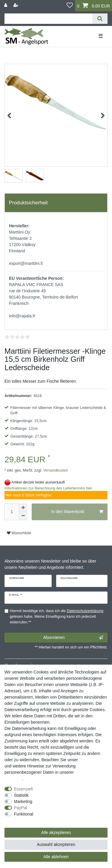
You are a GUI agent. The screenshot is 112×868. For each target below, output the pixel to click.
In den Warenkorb (77, 512)
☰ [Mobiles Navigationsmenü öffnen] (101, 36)
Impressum (89, 760)
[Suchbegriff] (48, 19)
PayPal (21, 808)
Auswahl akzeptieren (56, 844)
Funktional (24, 814)
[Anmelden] (6, 5)
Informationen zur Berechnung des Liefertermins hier (48, 488)
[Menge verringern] (23, 516)
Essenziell (23, 789)
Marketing (23, 801)
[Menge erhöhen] (23, 508)
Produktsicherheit (28, 203)
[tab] (56, 203)
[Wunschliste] (70, 6)
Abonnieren (73, 638)
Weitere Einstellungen (25, 820)
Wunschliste (19, 533)
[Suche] (100, 19)
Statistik (21, 795)
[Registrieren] (16, 5)
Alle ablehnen (56, 857)
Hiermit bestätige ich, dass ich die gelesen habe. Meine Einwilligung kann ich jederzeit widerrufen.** (57, 617)
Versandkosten (55, 470)
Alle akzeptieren (56, 833)
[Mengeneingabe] (12, 512)
